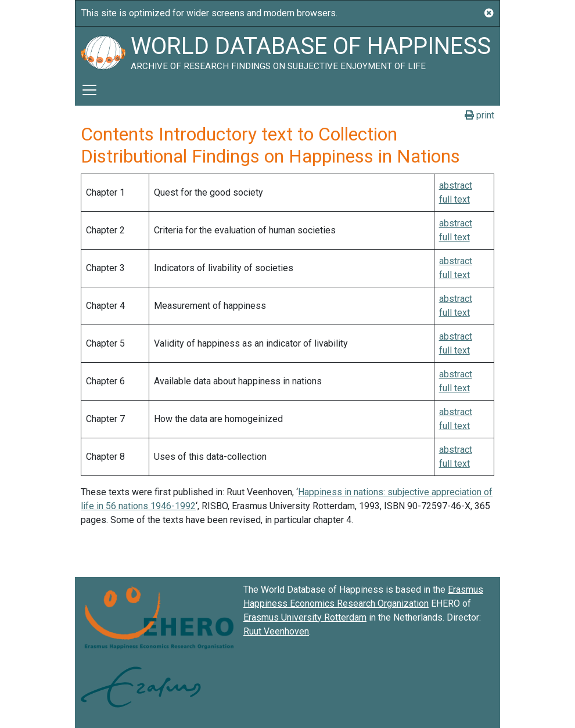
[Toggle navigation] (89, 90)
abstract (456, 185)
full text (454, 199)
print (479, 115)
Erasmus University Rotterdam (305, 617)
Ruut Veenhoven (276, 631)
